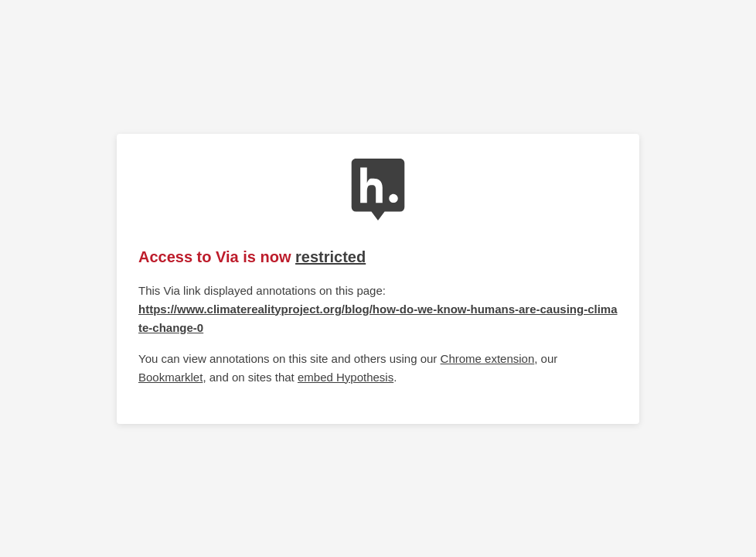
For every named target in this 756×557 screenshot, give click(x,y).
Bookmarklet (170, 377)
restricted (330, 257)
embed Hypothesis (346, 377)
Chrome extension (488, 359)
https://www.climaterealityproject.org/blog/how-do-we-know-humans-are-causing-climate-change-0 (378, 318)
